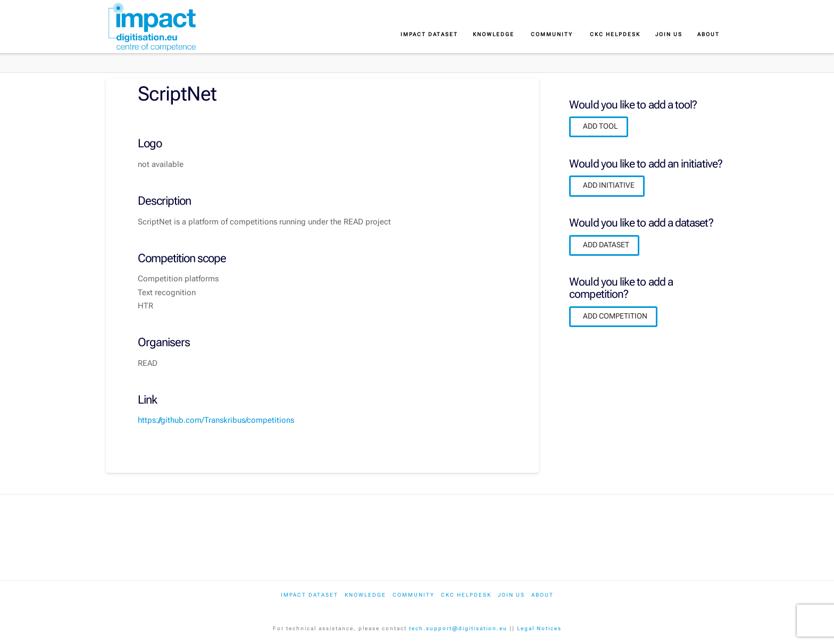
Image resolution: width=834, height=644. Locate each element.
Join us (511, 595)
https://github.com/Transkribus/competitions (216, 420)
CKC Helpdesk (466, 595)
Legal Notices (539, 628)
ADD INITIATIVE (609, 185)
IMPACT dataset (310, 595)
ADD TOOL (601, 126)
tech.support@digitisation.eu (458, 628)
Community (414, 595)
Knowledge (365, 595)
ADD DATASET (606, 245)
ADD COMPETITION (615, 316)
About (543, 595)
